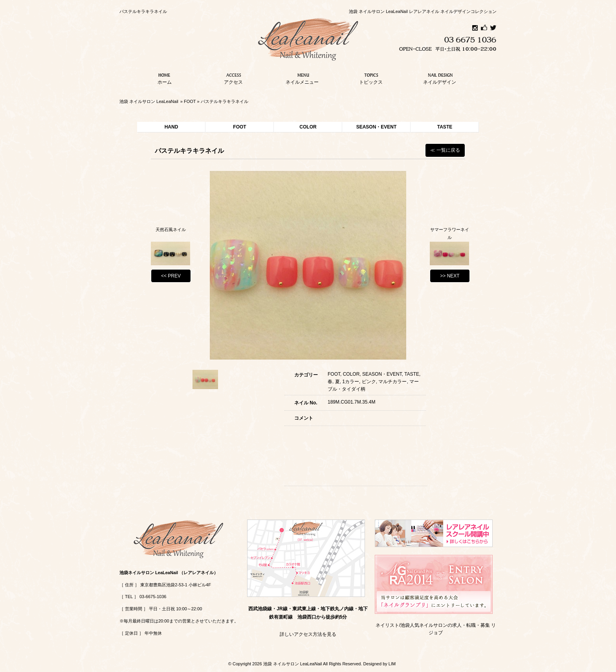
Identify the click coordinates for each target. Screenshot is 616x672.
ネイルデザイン (440, 78)
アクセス (233, 78)
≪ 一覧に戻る (445, 150)
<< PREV (171, 276)
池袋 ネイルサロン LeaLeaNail (149, 101)
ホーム (165, 78)
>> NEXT (450, 276)
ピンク (369, 382)
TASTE (445, 127)
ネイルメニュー (302, 78)
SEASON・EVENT (377, 127)
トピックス (371, 78)
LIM (392, 664)
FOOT (190, 101)
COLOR (308, 127)
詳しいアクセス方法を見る (308, 634)
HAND (171, 127)
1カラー (351, 382)
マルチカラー (392, 382)
